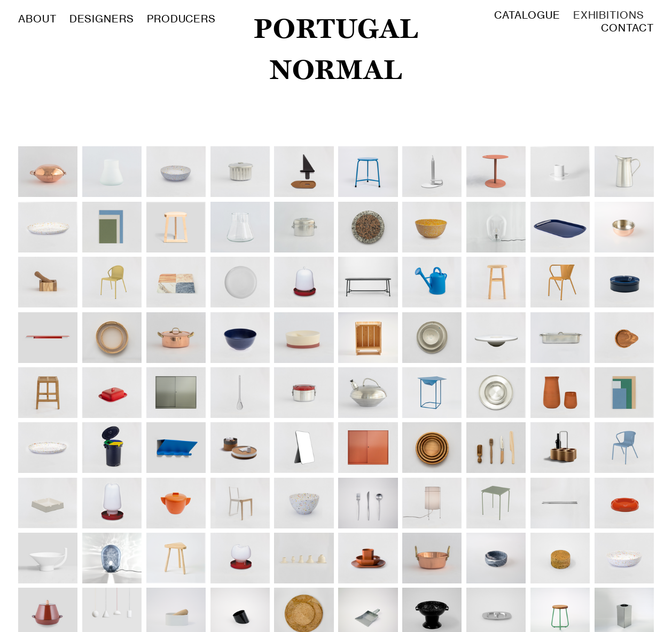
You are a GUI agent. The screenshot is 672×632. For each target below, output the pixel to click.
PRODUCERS (181, 19)
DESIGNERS (102, 19)
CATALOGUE (527, 15)
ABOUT (39, 19)
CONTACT (627, 28)
